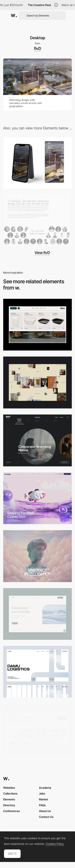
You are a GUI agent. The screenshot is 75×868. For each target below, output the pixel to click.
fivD (38, 48)
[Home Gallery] (37, 382)
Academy (45, 788)
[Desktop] (37, 498)
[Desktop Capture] (37, 614)
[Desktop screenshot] (37, 672)
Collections (10, 793)
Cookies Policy (55, 844)
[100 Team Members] (37, 219)
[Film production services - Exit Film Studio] (37, 441)
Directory (9, 805)
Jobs (42, 793)
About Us (45, 811)
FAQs (42, 805)
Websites (9, 788)
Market (43, 799)
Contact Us (46, 817)
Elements (9, 799)
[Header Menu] (37, 325)
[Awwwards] (14, 15)
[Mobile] (37, 163)
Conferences (11, 811)
